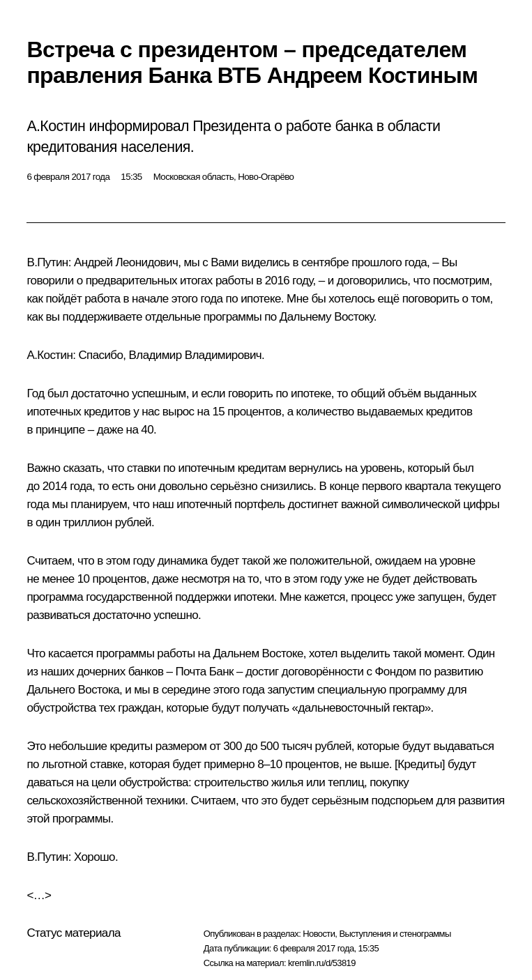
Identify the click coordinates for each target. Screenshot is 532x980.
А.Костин (50, 355)
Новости (319, 934)
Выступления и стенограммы (395, 934)
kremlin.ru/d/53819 (322, 963)
